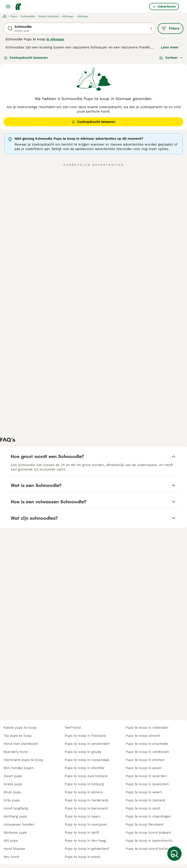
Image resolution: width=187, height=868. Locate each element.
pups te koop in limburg (84, 784)
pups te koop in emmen (145, 760)
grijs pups (12, 800)
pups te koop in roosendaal (87, 760)
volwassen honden (19, 824)
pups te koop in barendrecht (149, 841)
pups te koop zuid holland (86, 776)
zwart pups (13, 776)
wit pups (11, 841)
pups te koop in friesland (85, 736)
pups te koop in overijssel (86, 824)
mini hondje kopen (19, 768)
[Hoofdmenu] (8, 7)
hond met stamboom (21, 744)
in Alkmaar (55, 39)
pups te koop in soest (83, 857)
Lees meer (170, 47)
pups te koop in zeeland (145, 800)
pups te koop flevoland (144, 824)
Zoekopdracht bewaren (26, 58)
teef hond (73, 728)
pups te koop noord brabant (148, 833)
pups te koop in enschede (147, 744)
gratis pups (13, 784)
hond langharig (16, 808)
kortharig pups (15, 816)
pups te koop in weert (144, 792)
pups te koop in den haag (85, 841)
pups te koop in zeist (143, 808)
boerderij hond (16, 752)
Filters (171, 28)
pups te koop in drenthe (84, 768)
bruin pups (12, 792)
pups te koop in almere (84, 792)
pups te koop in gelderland (87, 849)
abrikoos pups (15, 833)
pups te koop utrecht (143, 736)
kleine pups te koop (20, 728)
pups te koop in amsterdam (87, 744)
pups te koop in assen (144, 768)
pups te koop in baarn (83, 816)
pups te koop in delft (82, 833)
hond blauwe (14, 849)
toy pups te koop (18, 736)
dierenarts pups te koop (23, 760)
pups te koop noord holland (148, 849)
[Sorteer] (171, 58)
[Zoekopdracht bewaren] (174, 854)
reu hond (11, 857)
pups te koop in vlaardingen (148, 816)
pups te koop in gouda (83, 752)
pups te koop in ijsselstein (147, 784)
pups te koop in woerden (146, 776)
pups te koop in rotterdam (147, 728)
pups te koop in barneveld (86, 808)
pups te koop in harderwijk (87, 800)
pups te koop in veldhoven (147, 752)
